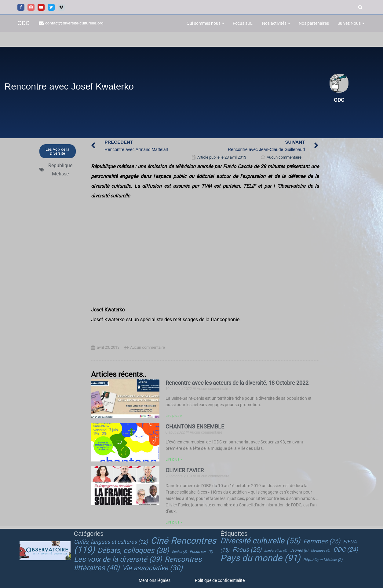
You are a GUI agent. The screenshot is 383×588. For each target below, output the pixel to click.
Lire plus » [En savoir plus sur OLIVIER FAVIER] (174, 522)
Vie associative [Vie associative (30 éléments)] (152, 568)
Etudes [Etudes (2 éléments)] (179, 552)
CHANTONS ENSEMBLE (195, 426)
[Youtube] (41, 7)
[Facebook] (21, 7)
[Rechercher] (360, 7)
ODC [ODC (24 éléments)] (346, 550)
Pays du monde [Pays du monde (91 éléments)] (260, 558)
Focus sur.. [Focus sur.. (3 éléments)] (201, 552)
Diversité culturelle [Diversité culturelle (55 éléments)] (260, 541)
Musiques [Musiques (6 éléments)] (321, 551)
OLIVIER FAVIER (185, 470)
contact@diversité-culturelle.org (74, 23)
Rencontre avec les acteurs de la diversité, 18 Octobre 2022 (237, 383)
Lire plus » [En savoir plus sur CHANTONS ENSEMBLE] (174, 459)
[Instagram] (31, 7)
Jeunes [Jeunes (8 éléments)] (299, 550)
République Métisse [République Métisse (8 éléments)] (323, 560)
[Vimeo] (61, 7)
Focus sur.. (243, 23)
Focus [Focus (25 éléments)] (247, 549)
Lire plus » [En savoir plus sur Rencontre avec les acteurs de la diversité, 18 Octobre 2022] (174, 416)
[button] (223, 23)
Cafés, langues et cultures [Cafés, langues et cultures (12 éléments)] (111, 542)
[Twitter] (51, 7)
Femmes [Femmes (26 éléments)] (322, 541)
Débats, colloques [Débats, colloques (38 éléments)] (133, 550)
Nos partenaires (314, 23)
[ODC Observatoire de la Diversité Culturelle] (24, 23)
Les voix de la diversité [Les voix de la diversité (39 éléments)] (118, 559)
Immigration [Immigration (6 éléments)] (276, 551)
